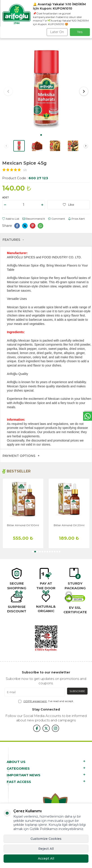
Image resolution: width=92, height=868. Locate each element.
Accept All (46, 858)
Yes (80, 32)
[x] (46, 728)
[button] (41, 135)
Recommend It (34, 219)
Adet (6, 198)
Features (13, 240)
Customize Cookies (46, 839)
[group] (46, 88)
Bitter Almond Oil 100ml (23, 525)
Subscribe (77, 691)
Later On (57, 32)
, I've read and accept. (46, 701)
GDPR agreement (35, 701)
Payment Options (21, 456)
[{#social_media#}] (37, 728)
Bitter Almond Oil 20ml (69, 525)
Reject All (46, 849)
